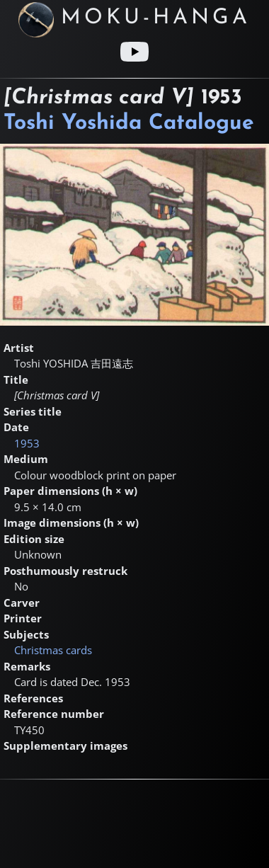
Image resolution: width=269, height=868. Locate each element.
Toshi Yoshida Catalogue (129, 124)
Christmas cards (53, 650)
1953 (27, 443)
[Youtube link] (134, 52)
